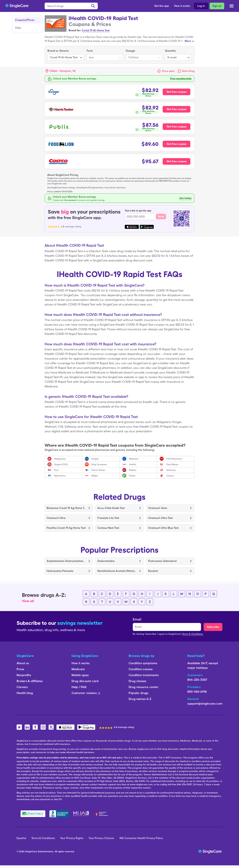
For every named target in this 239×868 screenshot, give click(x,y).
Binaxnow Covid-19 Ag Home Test (66, 508)
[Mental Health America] (81, 814)
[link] (186, 71)
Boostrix (153, 571)
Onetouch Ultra (56, 518)
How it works (182, 6)
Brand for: (75, 30)
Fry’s (56, 470)
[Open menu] (232, 6)
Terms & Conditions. (193, 634)
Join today (185, 198)
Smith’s (133, 464)
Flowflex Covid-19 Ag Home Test (66, 528)
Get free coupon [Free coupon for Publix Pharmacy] (177, 127)
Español (21, 838)
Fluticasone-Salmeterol (162, 561)
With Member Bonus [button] (148, 95)
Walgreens (60, 459)
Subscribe (213, 627)
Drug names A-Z (140, 699)
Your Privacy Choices (101, 838)
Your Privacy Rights (72, 838)
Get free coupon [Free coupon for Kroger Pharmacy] (177, 92)
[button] (61, 71)
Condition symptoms (143, 663)
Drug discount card (85, 681)
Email (137, 619)
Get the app (162, 6)
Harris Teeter (98, 470)
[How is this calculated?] (147, 95)
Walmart (134, 459)
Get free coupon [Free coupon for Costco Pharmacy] (177, 161)
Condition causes (141, 669)
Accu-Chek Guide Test (111, 508)
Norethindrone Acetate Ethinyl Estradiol (117, 571)
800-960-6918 (197, 692)
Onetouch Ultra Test (160, 518)
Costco (170, 476)
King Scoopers (99, 464)
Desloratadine (106, 561)
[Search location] (63, 71)
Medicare (78, 669)
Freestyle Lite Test (108, 518)
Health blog (25, 693)
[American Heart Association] (102, 814)
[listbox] (66, 55)
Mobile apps (80, 675)
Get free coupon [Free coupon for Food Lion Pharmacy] (177, 144)
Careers (22, 687)
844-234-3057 (197, 680)
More (188, 41)
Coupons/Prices (25, 20)
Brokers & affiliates (30, 681)
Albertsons (60, 476)
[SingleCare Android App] (86, 727)
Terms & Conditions (43, 838)
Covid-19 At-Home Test (96, 30)
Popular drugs (138, 693)
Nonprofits (24, 675)
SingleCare (31, 851)
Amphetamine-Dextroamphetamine (66, 561)
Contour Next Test (108, 528)
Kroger (95, 459)
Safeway (171, 470)
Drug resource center (144, 687)
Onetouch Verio (158, 508)
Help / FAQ (79, 687)
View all (28, 601)
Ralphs (133, 470)
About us (23, 663)
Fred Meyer (172, 464)
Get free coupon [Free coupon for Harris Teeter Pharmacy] (177, 109)
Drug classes (137, 681)
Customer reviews (86, 693)
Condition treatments (144, 675)
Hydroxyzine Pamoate (60, 571)
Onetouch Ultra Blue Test (163, 528)
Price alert (168, 71)
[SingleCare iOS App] (65, 727)
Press (20, 669)
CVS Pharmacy (174, 459)
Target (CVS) (61, 464)
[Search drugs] (71, 6)
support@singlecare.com (205, 704)
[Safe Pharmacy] (33, 814)
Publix (132, 476)
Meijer (95, 476)
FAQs (18, 28)
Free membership (181, 79)
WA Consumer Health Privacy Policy (141, 838)
